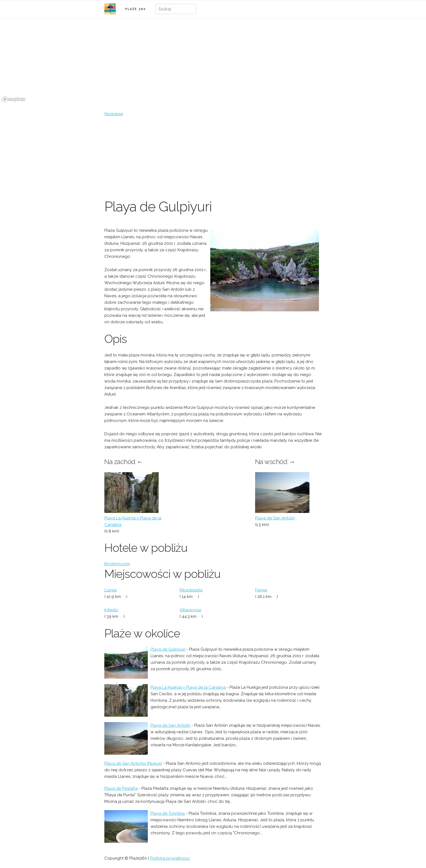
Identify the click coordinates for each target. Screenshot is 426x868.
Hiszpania (114, 114)
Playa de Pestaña (121, 788)
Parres (261, 590)
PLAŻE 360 (136, 9)
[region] (213, 63)
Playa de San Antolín (275, 518)
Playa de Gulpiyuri (168, 649)
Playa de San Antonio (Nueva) (133, 763)
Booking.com (117, 564)
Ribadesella (191, 590)
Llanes (111, 590)
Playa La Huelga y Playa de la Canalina (188, 687)
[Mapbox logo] (14, 99)
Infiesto (111, 610)
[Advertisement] (213, 158)
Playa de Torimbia (168, 813)
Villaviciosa (190, 610)
